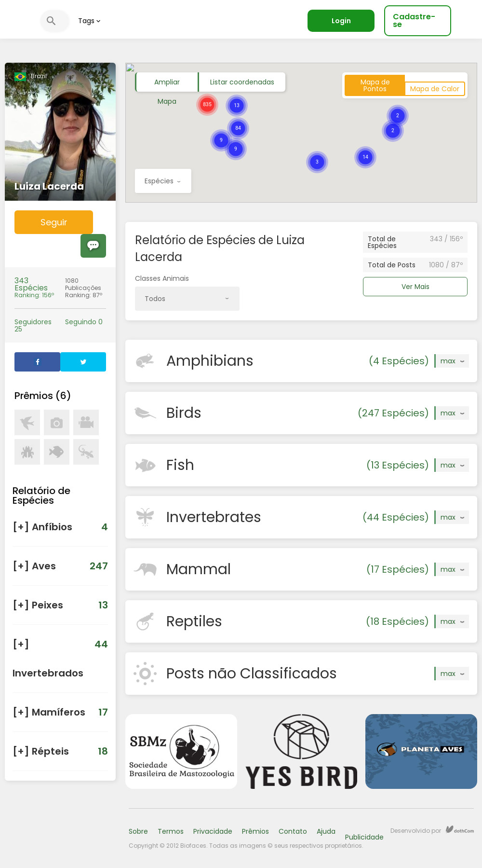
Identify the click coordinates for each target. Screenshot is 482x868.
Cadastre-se (414, 21)
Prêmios (255, 831)
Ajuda (326, 831)
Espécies (162, 185)
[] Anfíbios (60, 527)
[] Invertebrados (60, 655)
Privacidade (213, 831)
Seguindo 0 (84, 322)
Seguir (54, 222)
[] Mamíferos (60, 712)
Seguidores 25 (33, 326)
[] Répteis (60, 751)
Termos (171, 831)
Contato (293, 831)
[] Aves (60, 566)
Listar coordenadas (242, 82)
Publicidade (364, 837)
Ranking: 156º (35, 288)
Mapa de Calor (435, 89)
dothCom (460, 829)
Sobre (138, 831)
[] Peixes (60, 605)
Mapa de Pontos (375, 85)
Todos (187, 302)
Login (341, 21)
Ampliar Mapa (167, 84)
